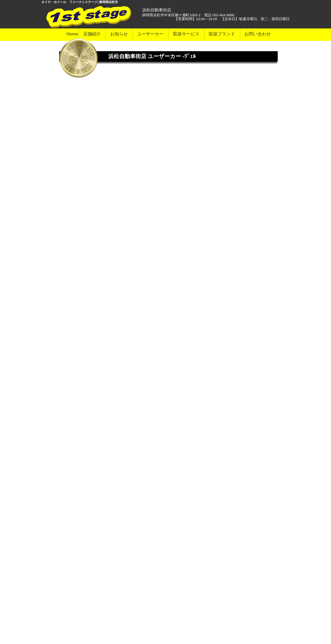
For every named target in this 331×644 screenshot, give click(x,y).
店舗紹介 (92, 34)
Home (72, 34)
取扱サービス (186, 34)
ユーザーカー (150, 34)
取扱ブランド (222, 34)
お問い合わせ (258, 34)
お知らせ (119, 34)
